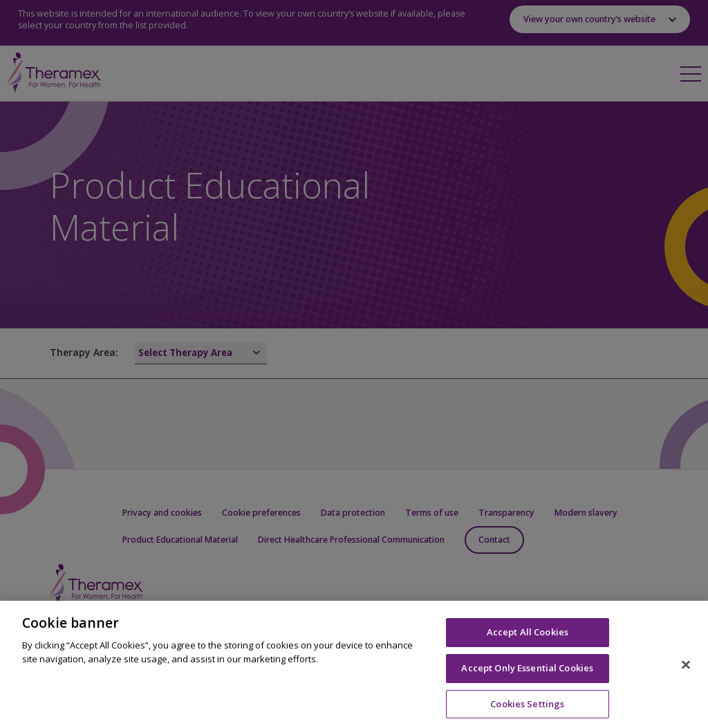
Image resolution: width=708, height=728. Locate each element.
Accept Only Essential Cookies (527, 674)
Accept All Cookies (528, 639)
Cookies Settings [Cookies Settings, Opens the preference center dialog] (527, 710)
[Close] (686, 671)
